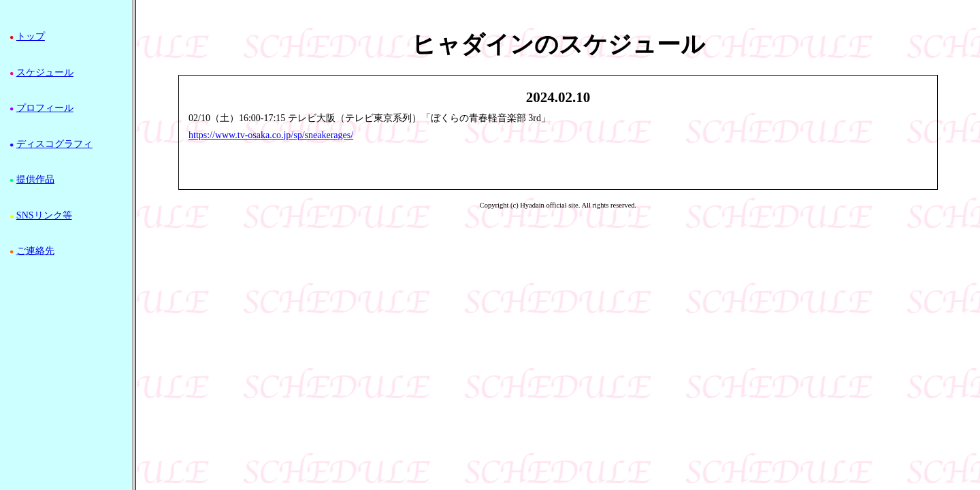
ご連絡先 (35, 251)
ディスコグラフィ (54, 144)
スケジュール (45, 72)
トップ (31, 36)
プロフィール (45, 108)
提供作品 (35, 179)
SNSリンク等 (44, 215)
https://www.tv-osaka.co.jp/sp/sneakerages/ (271, 135)
